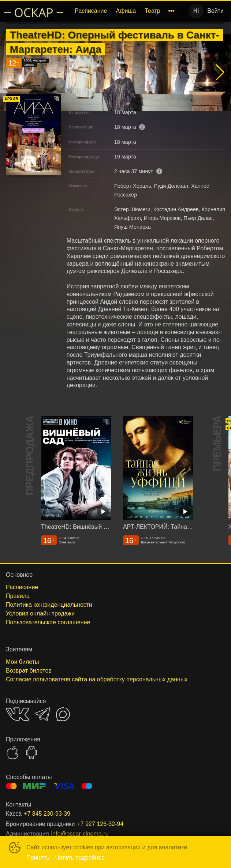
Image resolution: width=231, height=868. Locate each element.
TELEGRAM (42, 714)
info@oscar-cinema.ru (80, 834)
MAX (63, 714)
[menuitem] (91, 11)
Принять (38, 858)
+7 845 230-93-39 (47, 814)
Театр (152, 11)
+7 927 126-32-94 (100, 824)
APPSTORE (12, 752)
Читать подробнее (80, 858)
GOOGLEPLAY (31, 752)
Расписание (91, 11)
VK (17, 714)
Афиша (126, 11)
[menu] (124, 11)
